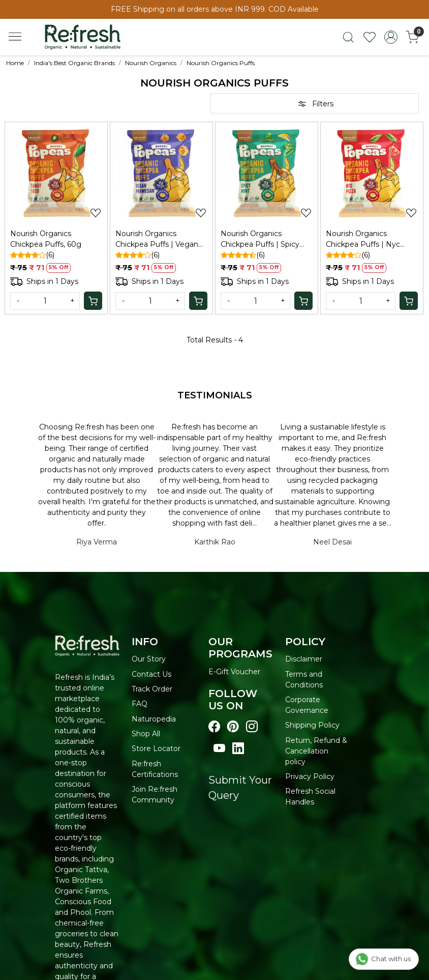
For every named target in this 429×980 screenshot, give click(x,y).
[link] (348, 37)
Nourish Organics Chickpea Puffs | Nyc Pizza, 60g (363, 239)
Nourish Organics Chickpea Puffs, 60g (46, 239)
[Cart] (93, 301)
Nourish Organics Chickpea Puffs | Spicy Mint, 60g (260, 239)
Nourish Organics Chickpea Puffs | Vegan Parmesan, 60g (157, 239)
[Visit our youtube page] (219, 749)
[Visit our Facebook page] (214, 727)
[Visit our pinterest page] (233, 727)
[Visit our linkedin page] (238, 749)
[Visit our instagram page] (252, 727)
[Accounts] (391, 37)
